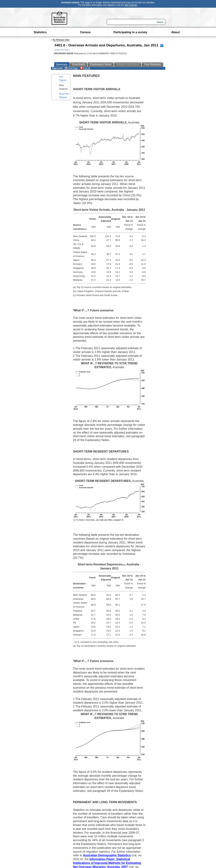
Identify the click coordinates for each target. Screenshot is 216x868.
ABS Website (131, 5)
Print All (85, 68)
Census (85, 32)
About (176, 32)
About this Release (64, 96)
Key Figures (63, 78)
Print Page (71, 68)
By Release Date (61, 40)
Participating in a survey (130, 32)
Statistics (40, 32)
